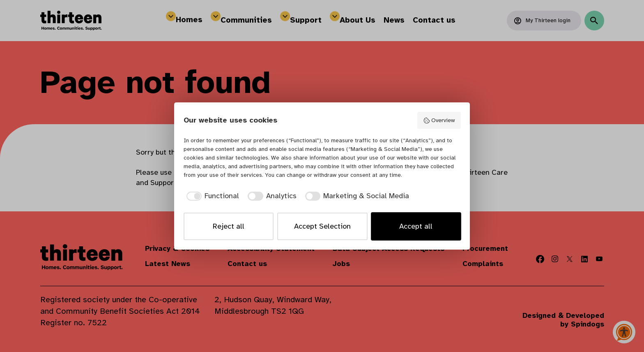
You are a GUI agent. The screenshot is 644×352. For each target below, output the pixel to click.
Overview (439, 120)
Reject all (229, 226)
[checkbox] (212, 196)
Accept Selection (322, 226)
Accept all (416, 226)
